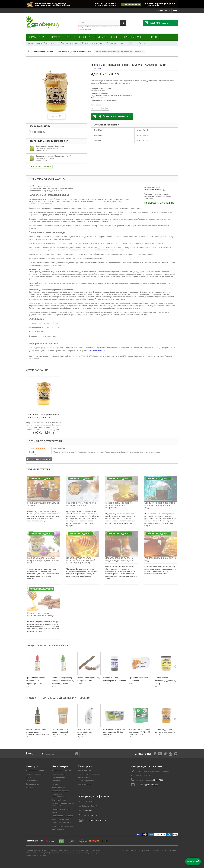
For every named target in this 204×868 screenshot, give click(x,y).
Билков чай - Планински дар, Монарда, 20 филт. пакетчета (114, 732)
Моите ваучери (84, 784)
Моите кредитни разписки (89, 774)
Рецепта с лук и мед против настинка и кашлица (81, 504)
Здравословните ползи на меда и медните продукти (119, 559)
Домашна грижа (109, 37)
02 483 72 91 (39, 132)
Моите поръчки (84, 771)
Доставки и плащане (61, 791)
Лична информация (86, 781)
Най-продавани (58, 777)
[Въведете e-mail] (60, 754)
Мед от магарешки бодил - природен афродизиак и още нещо (43, 560)
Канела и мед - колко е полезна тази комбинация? (42, 614)
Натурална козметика (79, 37)
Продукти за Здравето (41, 479)
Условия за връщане (61, 819)
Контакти (56, 784)
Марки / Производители (47, 43)
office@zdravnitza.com (150, 785)
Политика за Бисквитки (62, 823)
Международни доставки (93, 43)
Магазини (56, 781)
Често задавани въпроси (62, 816)
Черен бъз (30, 787)
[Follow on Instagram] (160, 754)
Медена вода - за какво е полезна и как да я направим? (119, 505)
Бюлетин (32, 754)
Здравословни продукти (44, 37)
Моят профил (86, 766)
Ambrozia (97, 68)
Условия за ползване (61, 809)
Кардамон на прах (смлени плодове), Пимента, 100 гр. (60, 732)
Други (153, 37)
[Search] (123, 23)
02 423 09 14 (45, 161)
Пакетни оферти (134, 37)
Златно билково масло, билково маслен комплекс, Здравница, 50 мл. (37, 733)
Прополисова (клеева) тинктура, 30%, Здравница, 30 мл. (36, 681)
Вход (175, 11)
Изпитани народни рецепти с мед (160, 559)
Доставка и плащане (70, 43)
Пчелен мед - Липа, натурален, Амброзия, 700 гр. (165, 732)
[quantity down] (107, 109)
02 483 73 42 (45, 151)
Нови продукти (58, 774)
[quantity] (96, 109)
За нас (30, 43)
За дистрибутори (138, 43)
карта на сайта (58, 829)
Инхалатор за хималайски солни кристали (86, 732)
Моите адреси (84, 777)
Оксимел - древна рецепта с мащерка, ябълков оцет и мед (160, 505)
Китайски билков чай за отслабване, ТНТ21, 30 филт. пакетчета (140, 732)
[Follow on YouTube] (170, 754)
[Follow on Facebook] (155, 754)
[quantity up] (103, 109)
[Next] (175, 666)
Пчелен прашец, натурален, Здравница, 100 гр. (165, 681)
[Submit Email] (77, 754)
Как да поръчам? (59, 787)
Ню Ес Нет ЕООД (171, 851)
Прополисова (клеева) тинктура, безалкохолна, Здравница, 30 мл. (63, 681)
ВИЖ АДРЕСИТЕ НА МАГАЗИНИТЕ (159, 203)
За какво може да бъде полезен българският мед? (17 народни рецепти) (81, 560)
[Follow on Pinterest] (176, 754)
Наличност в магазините (41, 167)
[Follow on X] (165, 754)
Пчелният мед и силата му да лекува (43, 504)
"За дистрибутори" (97, 351)
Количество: (96, 105)
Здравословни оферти (117, 43)
